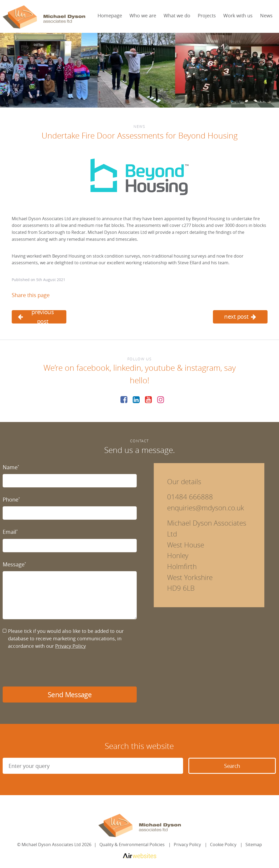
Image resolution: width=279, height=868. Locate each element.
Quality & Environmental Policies (132, 845)
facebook (93, 368)
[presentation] (43, 668)
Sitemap (254, 845)
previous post (36, 317)
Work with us (238, 15)
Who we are (143, 15)
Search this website (139, 746)
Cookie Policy (223, 845)
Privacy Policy (70, 646)
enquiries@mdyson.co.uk (206, 508)
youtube (160, 368)
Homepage (110, 15)
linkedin (127, 368)
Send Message (70, 695)
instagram (203, 368)
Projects (207, 15)
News (266, 15)
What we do (177, 15)
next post (240, 316)
